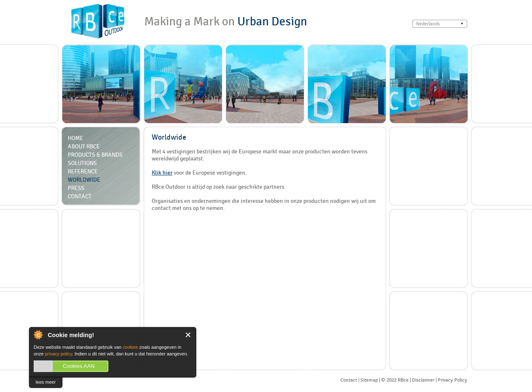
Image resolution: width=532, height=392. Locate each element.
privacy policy (58, 354)
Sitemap (369, 380)
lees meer (46, 382)
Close (188, 335)
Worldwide (84, 180)
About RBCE (84, 146)
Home (75, 138)
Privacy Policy (452, 380)
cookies (130, 347)
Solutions (82, 163)
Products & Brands (95, 155)
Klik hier (162, 173)
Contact (80, 196)
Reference (83, 171)
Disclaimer (423, 380)
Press (76, 188)
